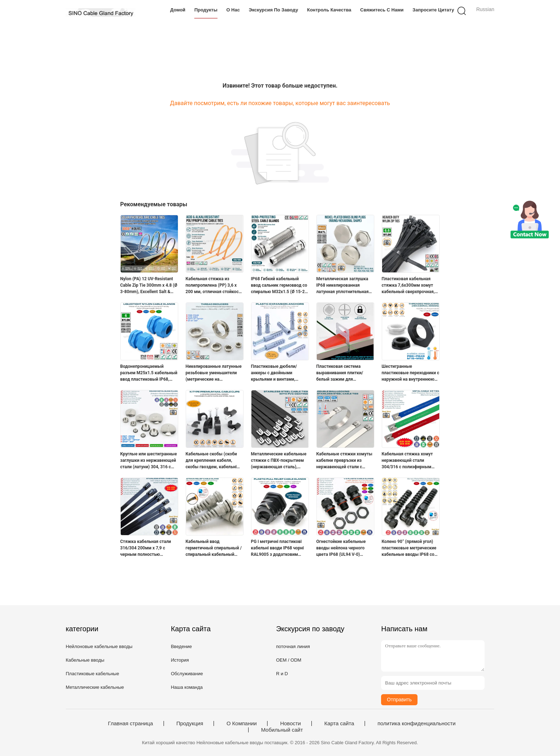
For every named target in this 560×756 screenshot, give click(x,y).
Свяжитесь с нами (382, 10)
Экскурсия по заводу (273, 10)
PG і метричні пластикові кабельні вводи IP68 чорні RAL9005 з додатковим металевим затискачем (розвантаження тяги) (277, 548)
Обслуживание (187, 674)
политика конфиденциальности (417, 723)
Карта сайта (339, 723)
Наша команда (187, 687)
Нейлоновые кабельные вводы (99, 646)
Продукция (190, 723)
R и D (282, 674)
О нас (233, 10)
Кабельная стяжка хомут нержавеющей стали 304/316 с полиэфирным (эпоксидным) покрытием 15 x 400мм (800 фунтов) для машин (409, 461)
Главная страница (130, 723)
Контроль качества (329, 10)
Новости (290, 723)
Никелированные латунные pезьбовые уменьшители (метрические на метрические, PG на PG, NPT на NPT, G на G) (214, 373)
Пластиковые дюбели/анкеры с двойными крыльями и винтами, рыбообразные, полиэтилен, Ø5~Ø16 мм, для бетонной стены (280, 373)
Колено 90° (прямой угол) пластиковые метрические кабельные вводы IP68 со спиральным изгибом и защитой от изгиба (409, 548)
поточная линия (293, 646)
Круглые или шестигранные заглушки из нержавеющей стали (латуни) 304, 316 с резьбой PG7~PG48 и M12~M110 (149, 461)
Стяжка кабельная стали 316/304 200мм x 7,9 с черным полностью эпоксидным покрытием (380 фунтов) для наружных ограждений (149, 548)
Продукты (206, 10)
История (180, 660)
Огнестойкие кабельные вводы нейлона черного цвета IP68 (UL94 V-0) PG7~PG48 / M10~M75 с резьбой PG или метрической (341, 548)
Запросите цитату (433, 10)
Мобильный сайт (282, 730)
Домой (178, 10)
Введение (181, 646)
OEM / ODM (289, 660)
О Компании (242, 723)
